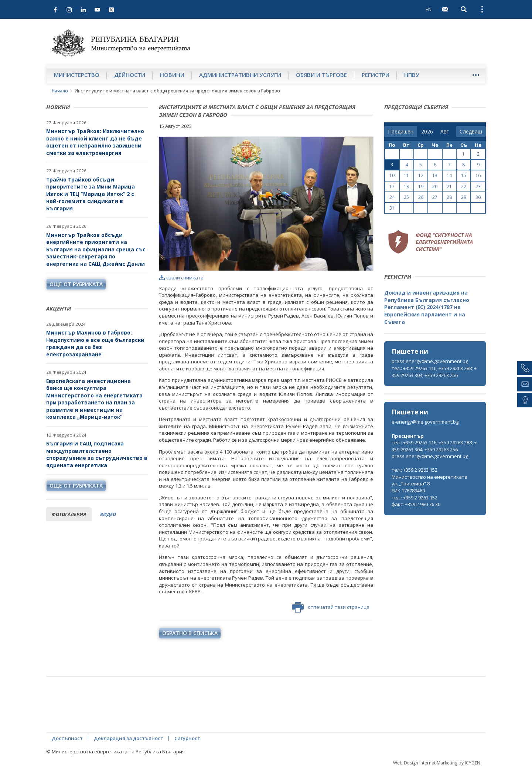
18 (406, 186)
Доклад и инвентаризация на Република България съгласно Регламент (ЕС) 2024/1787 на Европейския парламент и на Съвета (427, 307)
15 (464, 175)
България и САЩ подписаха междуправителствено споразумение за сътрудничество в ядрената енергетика (97, 454)
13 (435, 175)
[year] (427, 132)
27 (435, 197)
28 (449, 197)
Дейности (130, 75)
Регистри (376, 75)
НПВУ (412, 75)
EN (429, 9)
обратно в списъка (190, 633)
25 (406, 197)
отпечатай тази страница (331, 607)
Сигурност (187, 738)
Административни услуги (240, 75)
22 (464, 186)
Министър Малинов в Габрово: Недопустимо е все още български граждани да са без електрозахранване (95, 343)
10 (392, 175)
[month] (446, 132)
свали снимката (181, 278)
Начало (60, 91)
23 (478, 186)
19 (421, 186)
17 (392, 186)
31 (392, 208)
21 (449, 186)
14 (449, 175)
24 (392, 197)
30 (478, 197)
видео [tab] (108, 514)
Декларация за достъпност (129, 738)
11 (406, 175)
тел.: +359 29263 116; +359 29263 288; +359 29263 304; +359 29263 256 (434, 372)
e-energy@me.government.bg (425, 422)
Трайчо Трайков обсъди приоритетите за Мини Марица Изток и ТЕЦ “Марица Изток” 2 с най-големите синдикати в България (91, 194)
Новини (172, 75)
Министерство (77, 75)
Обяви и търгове (321, 75)
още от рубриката (76, 284)
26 (421, 197)
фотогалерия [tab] (69, 514)
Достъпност (67, 738)
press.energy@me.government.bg (430, 361)
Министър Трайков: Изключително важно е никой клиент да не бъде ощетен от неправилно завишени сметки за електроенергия (95, 142)
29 (464, 197)
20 (435, 186)
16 (478, 175)
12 (421, 175)
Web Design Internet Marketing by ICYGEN (437, 763)
